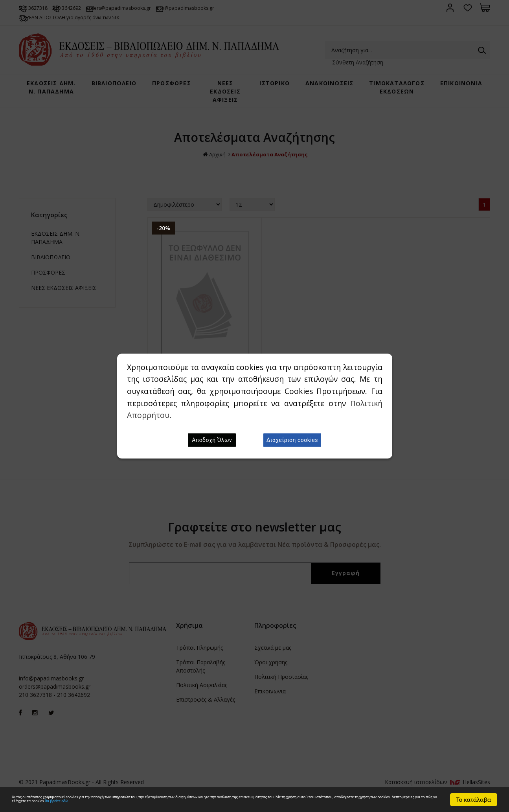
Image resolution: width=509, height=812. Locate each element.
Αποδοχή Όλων (212, 440)
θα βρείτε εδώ (370, 803)
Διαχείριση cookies (292, 440)
